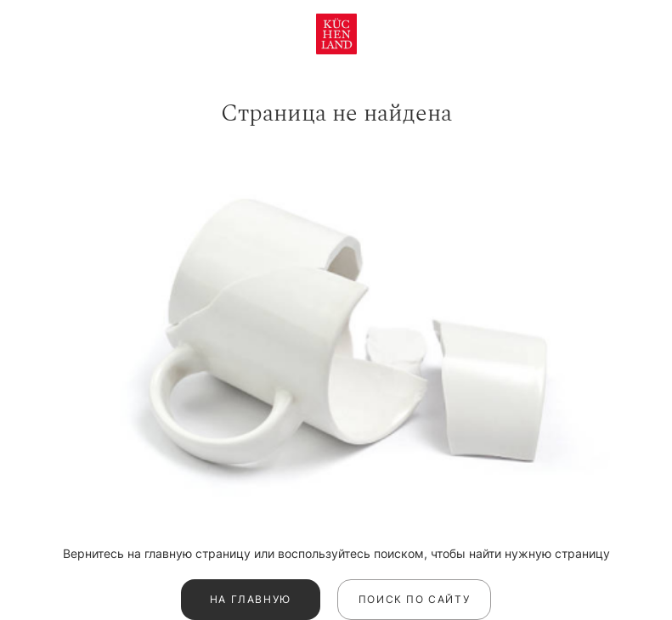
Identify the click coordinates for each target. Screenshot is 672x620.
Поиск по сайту (414, 599)
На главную (251, 599)
